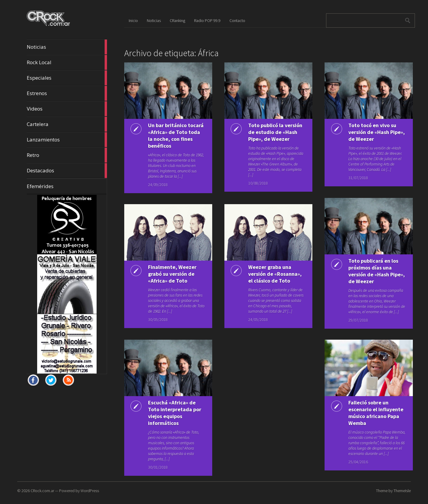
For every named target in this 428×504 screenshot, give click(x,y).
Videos (67, 109)
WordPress (90, 491)
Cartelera (67, 124)
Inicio (133, 21)
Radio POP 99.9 (207, 21)
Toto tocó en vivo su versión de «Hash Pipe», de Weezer (377, 132)
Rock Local (67, 62)
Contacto (237, 21)
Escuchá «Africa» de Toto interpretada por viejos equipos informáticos (175, 413)
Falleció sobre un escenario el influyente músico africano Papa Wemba (376, 413)
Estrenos (67, 93)
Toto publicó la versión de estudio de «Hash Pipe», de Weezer (275, 132)
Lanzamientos (67, 140)
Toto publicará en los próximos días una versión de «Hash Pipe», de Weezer (377, 271)
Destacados (67, 171)
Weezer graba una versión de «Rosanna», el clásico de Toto (275, 274)
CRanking (177, 21)
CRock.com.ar (42, 491)
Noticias (67, 47)
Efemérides (40, 186)
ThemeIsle (402, 491)
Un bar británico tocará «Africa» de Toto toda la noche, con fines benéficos (176, 136)
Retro (67, 155)
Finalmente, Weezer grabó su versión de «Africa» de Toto (172, 274)
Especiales (67, 78)
